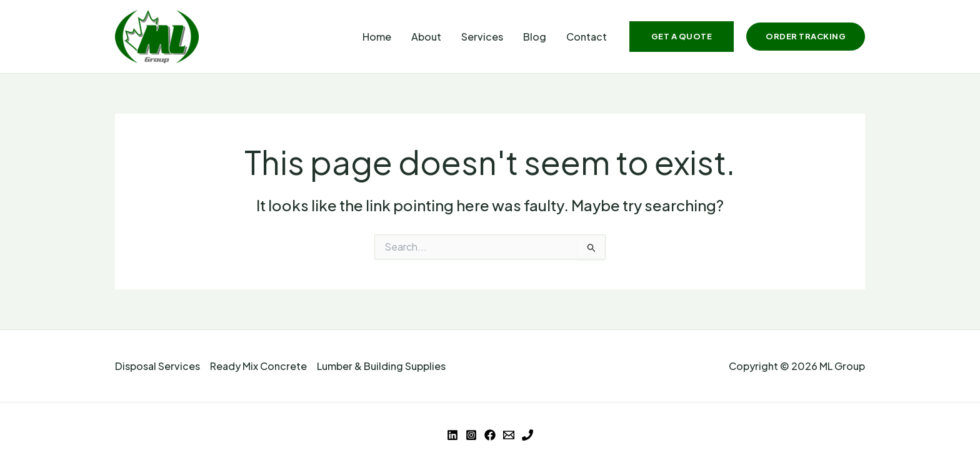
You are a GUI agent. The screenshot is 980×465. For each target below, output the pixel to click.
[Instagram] (471, 435)
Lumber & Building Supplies (381, 366)
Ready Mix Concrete (258, 366)
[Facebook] (490, 435)
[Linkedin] (452, 435)
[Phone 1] (527, 435)
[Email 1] (509, 435)
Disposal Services (157, 366)
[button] (682, 37)
